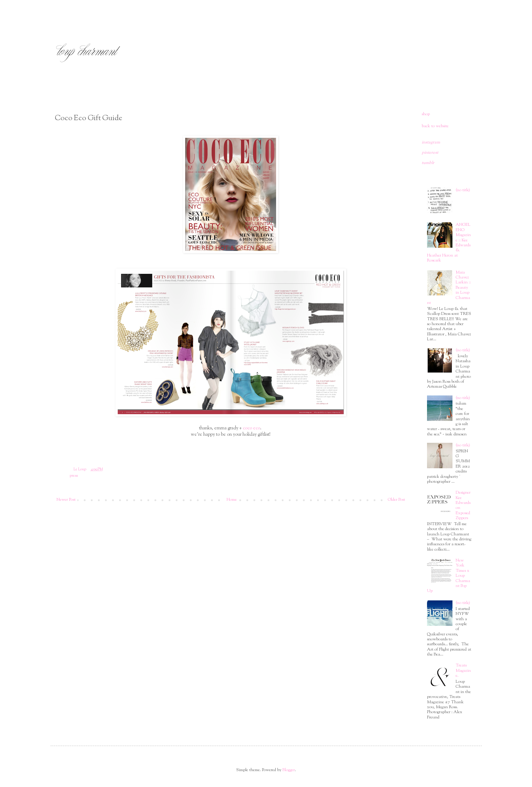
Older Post (396, 500)
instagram (431, 142)
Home (232, 500)
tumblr (428, 163)
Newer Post (66, 500)
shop (426, 114)
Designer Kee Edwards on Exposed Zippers (463, 505)
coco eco (252, 428)
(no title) (463, 190)
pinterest (430, 153)
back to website (435, 126)
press (74, 476)
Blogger (289, 770)
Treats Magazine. (463, 671)
